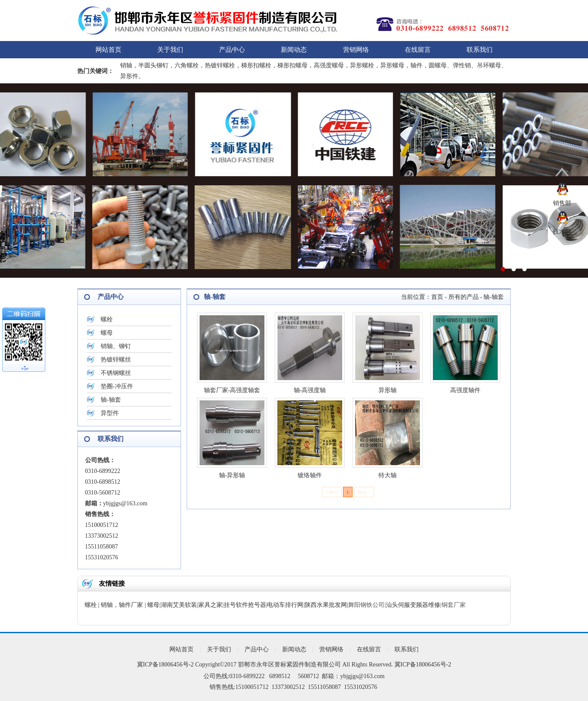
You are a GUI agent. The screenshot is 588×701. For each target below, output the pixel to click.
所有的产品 (464, 297)
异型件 (110, 413)
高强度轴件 (465, 390)
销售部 (562, 203)
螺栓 (107, 319)
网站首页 (108, 50)
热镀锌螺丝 (116, 360)
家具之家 (210, 605)
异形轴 (388, 390)
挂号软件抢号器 (245, 605)
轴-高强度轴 (310, 390)
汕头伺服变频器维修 (413, 605)
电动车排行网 (285, 605)
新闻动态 (294, 50)
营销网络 (356, 50)
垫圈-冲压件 (117, 386)
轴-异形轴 (232, 475)
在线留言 (418, 50)
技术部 (562, 232)
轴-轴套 (111, 400)
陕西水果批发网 (326, 605)
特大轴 (388, 475)
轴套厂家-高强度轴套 (232, 390)
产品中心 (232, 50)
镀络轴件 (310, 475)
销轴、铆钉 (116, 346)
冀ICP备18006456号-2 (165, 665)
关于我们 (170, 50)
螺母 (107, 333)
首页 (437, 297)
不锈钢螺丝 (116, 373)
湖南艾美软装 (179, 605)
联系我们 (480, 50)
